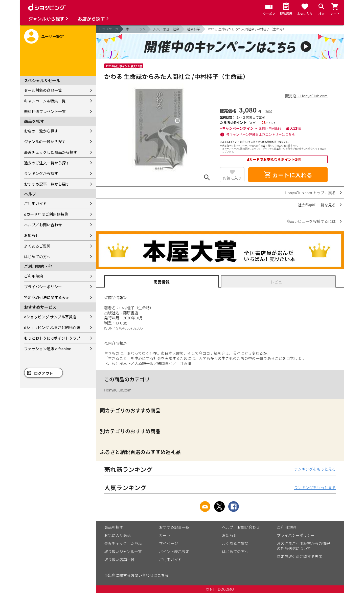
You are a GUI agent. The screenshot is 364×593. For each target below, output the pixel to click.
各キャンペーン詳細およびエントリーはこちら (261, 134)
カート (165, 535)
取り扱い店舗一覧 (119, 559)
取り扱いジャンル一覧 (123, 551)
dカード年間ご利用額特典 (46, 214)
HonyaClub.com (118, 390)
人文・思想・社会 (166, 29)
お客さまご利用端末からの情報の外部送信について (303, 546)
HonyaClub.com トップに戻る (310, 193)
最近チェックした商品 (123, 543)
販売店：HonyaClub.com (306, 96)
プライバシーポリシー (43, 287)
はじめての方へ (37, 257)
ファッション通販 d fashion (48, 349)
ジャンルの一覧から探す (45, 141)
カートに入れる (288, 175)
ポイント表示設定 (174, 551)
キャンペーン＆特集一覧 (45, 101)
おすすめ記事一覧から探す (47, 184)
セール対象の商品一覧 (43, 90)
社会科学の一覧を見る (317, 205)
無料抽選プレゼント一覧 (45, 111)
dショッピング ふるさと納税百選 (52, 327)
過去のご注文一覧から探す (47, 163)
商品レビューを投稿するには (311, 221)
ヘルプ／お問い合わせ (43, 225)
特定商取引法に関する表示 (47, 297)
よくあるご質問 (37, 246)
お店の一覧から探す (41, 131)
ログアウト (44, 373)
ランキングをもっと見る (315, 469)
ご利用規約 (33, 276)
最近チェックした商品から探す (51, 152)
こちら (163, 575)
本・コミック (136, 29)
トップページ (108, 29)
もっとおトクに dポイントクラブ (52, 338)
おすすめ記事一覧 (174, 527)
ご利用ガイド (35, 203)
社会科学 (194, 29)
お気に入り (232, 178)
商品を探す (114, 527)
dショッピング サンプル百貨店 (50, 317)
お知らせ (32, 235)
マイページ (168, 543)
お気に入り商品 (117, 535)
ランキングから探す (41, 173)
